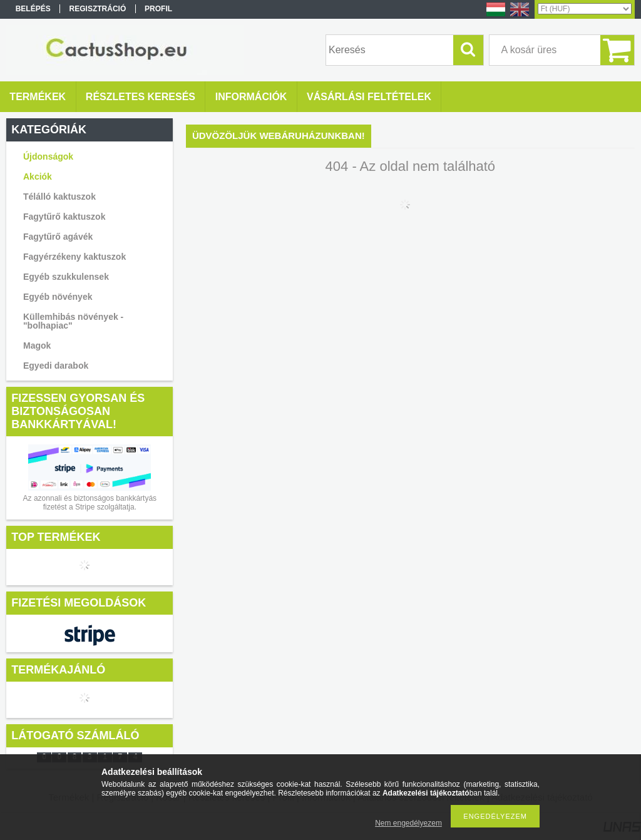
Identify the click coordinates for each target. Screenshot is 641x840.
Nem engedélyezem (408, 823)
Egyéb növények (58, 297)
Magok (37, 346)
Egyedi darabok (56, 366)
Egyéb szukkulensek (66, 277)
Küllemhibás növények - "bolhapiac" (73, 321)
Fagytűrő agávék (58, 237)
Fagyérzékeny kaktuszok (74, 257)
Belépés (33, 9)
